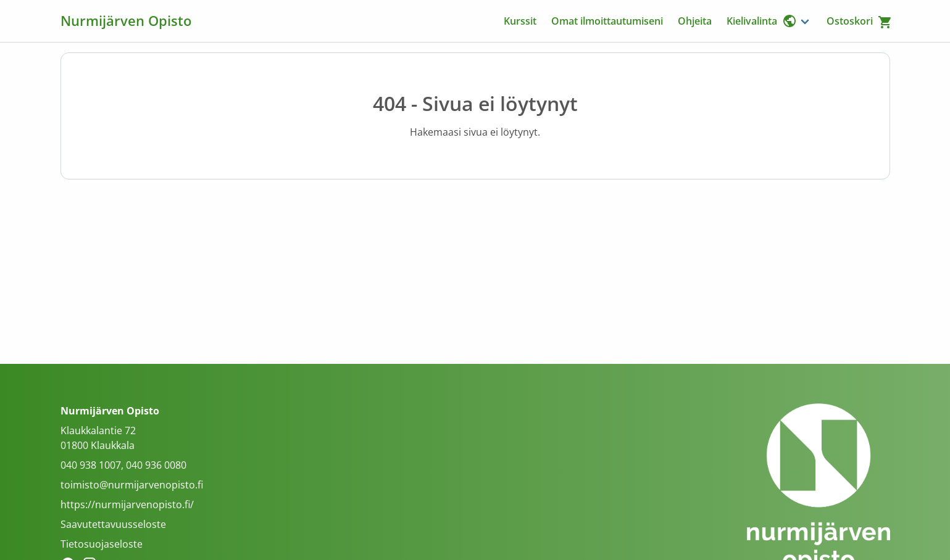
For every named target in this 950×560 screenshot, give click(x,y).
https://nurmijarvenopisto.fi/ (127, 504)
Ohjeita (695, 21)
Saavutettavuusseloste (113, 524)
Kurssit (520, 21)
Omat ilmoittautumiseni (607, 21)
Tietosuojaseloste (102, 544)
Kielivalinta (762, 21)
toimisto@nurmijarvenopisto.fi (132, 485)
